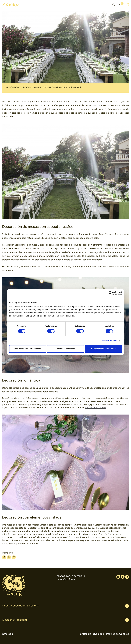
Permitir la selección (65, 349)
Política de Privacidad (91, 634)
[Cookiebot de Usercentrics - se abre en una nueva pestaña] (111, 293)
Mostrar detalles (109, 341)
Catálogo (8, 634)
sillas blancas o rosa (96, 408)
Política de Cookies (118, 634)
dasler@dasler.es (66, 579)
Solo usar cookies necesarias (28, 349)
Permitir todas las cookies (103, 349)
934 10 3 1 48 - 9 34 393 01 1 (71, 576)
